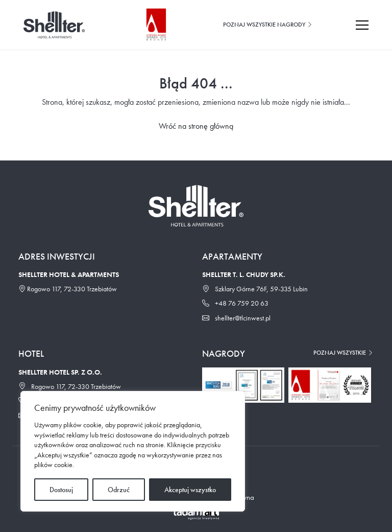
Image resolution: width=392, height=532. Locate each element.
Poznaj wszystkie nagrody (268, 25)
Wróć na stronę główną (196, 126)
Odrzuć (119, 490)
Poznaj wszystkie (344, 353)
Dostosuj (61, 490)
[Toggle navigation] (367, 25)
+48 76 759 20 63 (235, 303)
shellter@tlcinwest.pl (236, 318)
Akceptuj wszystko (190, 490)
